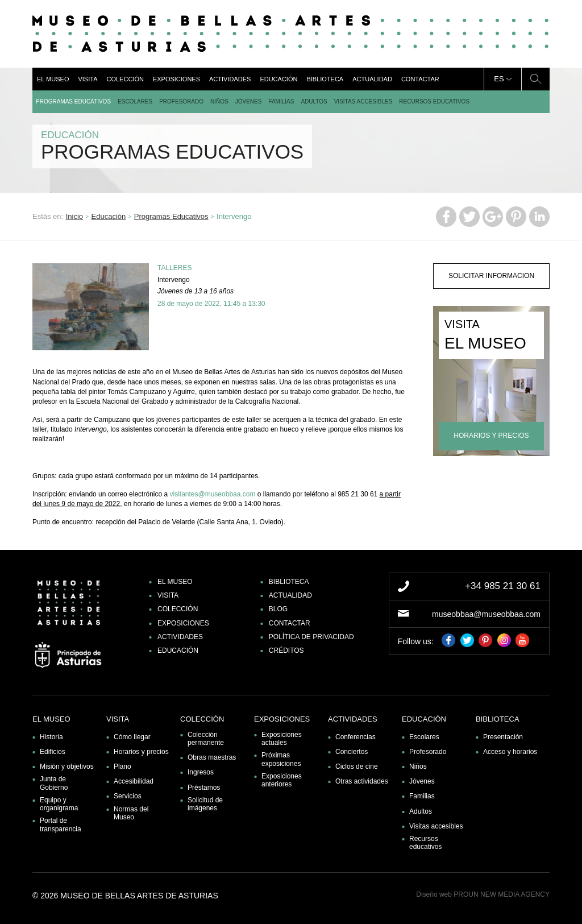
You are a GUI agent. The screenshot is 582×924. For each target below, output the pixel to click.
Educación (278, 79)
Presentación (503, 737)
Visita (88, 79)
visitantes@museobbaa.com (212, 494)
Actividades (230, 79)
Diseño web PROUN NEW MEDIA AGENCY (483, 894)
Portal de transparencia (61, 824)
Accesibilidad (134, 781)
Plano (122, 766)
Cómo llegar (132, 737)
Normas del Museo (131, 813)
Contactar (420, 79)
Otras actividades (362, 781)
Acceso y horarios (510, 752)
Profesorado (181, 101)
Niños (219, 101)
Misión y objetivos (67, 766)
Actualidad (372, 79)
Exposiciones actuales (282, 739)
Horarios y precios (141, 752)
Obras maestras (212, 757)
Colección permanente (206, 739)
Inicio (74, 216)
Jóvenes (249, 101)
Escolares (135, 101)
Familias (281, 101)
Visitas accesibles (363, 101)
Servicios (128, 796)
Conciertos (352, 752)
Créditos (286, 650)
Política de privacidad (311, 637)
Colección (125, 79)
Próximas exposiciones (281, 759)
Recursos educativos (434, 101)
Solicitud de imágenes (205, 804)
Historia (51, 737)
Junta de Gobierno (54, 783)
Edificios (53, 752)
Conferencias (356, 737)
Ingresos (201, 772)
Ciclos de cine (357, 766)
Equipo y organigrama (59, 804)
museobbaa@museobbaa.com (486, 614)
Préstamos (204, 788)
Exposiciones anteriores (282, 780)
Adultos (314, 101)
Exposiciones (176, 79)
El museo (53, 79)
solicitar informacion (491, 276)
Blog (278, 609)
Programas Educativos (73, 101)
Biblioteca (325, 79)
